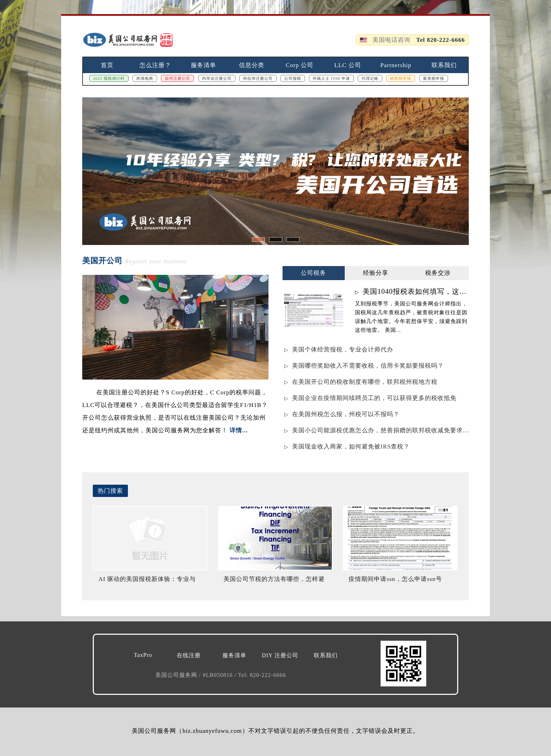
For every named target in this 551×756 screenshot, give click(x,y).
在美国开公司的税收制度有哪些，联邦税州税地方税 (365, 382)
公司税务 (313, 273)
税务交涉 (438, 273)
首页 (107, 65)
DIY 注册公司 (280, 655)
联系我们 (444, 65)
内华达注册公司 (217, 78)
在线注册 (189, 655)
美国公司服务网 (177, 675)
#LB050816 (219, 675)
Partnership (396, 65)
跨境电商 (145, 78)
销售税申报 (401, 78)
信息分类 (252, 65)
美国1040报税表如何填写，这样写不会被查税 (416, 291)
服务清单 (203, 65)
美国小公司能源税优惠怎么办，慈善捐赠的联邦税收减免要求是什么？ (380, 430)
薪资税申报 (434, 78)
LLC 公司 (348, 65)
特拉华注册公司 (258, 78)
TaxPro (143, 655)
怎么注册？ (155, 65)
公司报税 (293, 78)
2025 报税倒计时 (109, 78)
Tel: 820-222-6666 (262, 675)
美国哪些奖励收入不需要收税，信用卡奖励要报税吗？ (368, 366)
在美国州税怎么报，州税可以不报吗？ (346, 414)
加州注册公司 (177, 78)
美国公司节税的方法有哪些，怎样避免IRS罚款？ (274, 582)
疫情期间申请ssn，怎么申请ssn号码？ (395, 582)
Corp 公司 (300, 65)
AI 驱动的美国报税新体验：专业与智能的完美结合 (147, 582)
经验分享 (376, 273)
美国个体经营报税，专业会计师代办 (343, 350)
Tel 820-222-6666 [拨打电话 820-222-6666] (440, 40)
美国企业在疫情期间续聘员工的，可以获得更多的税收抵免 (374, 398)
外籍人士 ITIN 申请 (331, 78)
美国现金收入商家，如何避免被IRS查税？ (351, 447)
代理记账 (370, 78)
